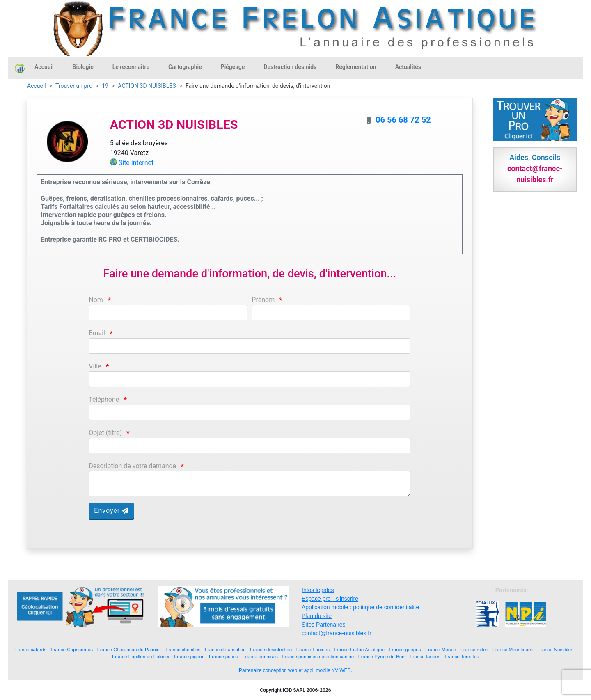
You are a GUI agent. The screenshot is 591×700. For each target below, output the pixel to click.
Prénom (263, 300)
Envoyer (111, 511)
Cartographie (185, 67)
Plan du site (317, 616)
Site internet (136, 163)
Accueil (44, 67)
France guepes (405, 649)
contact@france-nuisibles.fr (337, 633)
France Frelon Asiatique (359, 649)
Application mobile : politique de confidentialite (360, 607)
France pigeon (189, 656)
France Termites (462, 656)
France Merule (441, 649)
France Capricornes (72, 649)
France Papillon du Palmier (141, 656)
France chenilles (183, 649)
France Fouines (313, 649)
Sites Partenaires (324, 625)
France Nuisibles (555, 649)
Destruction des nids (290, 67)
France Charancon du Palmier (129, 649)
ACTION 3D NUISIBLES (147, 86)
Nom (96, 300)
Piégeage (233, 67)
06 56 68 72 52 (403, 120)
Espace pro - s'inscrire (330, 599)
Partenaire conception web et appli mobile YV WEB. (295, 670)
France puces (223, 656)
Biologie (83, 67)
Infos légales (318, 590)
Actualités (408, 67)
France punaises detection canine (318, 656)
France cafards (30, 649)
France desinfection (271, 649)
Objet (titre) (105, 433)
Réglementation (356, 67)
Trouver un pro (74, 86)
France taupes (425, 656)
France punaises (260, 656)
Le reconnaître (131, 67)
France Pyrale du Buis (382, 656)
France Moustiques (513, 649)
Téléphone (104, 399)
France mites (474, 649)
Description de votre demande (132, 466)
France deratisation (225, 649)
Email (97, 333)
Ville (95, 366)
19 (105, 86)
